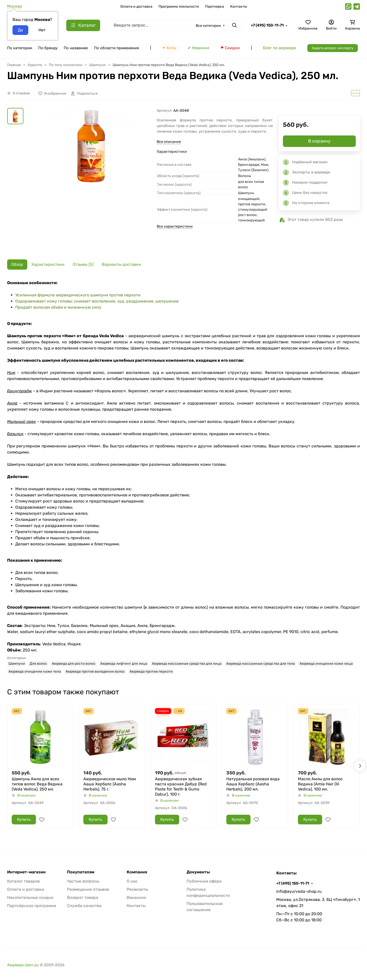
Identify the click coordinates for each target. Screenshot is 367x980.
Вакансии (136, 897)
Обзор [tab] (17, 264)
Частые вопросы (83, 881)
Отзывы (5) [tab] (83, 264)
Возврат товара (83, 897)
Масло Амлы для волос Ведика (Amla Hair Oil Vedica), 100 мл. (320, 784)
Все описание (169, 142)
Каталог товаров (23, 881)
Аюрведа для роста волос (74, 664)
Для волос (38, 664)
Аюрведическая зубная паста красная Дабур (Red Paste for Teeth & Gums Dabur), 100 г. (181, 787)
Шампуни (17, 664)
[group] (91, 180)
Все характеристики (175, 226)
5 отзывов (21, 93)
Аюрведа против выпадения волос (95, 671)
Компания (137, 872)
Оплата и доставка (136, 7)
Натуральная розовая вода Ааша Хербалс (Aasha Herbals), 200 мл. (253, 784)
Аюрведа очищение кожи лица (326, 664)
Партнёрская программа (32, 906)
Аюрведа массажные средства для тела (260, 664)
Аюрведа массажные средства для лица (187, 664)
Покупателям (81, 872)
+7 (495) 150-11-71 (267, 25)
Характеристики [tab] (48, 264)
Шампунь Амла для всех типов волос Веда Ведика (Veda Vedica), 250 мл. (37, 784)
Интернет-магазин (26, 872)
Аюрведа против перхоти (151, 671)
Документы (198, 872)
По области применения (116, 48)
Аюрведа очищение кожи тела (35, 671)
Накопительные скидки (30, 897)
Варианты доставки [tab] (121, 264)
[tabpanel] (183, 477)
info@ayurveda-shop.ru (299, 891)
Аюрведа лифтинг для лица (124, 664)
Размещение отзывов (88, 889)
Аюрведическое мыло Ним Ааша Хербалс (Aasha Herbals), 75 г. (110, 784)
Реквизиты (137, 889)
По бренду (48, 48)
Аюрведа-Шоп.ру (23, 965)
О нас (132, 881)
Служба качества (84, 906)
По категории (20, 48)
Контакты (239, 7)
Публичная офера (204, 881)
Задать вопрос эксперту (333, 48)
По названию (76, 48)
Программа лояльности (179, 7)
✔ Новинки (198, 48)
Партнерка (215, 7)
